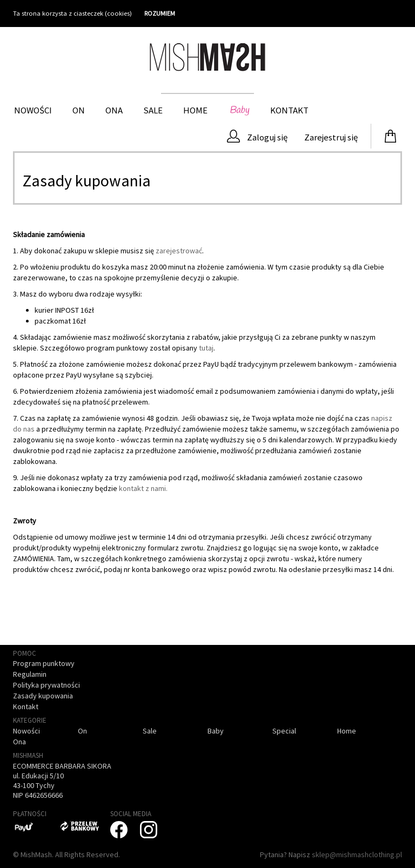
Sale (153, 110)
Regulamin (30, 674)
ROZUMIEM (160, 13)
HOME (195, 110)
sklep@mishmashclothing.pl (357, 854)
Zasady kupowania (43, 696)
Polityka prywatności (46, 685)
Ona (114, 110)
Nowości (33, 110)
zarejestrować (179, 251)
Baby (239, 110)
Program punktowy (44, 663)
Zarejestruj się (330, 137)
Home (347, 731)
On (79, 110)
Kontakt (289, 110)
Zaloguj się (257, 136)
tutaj (206, 348)
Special (284, 731)
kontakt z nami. (143, 488)
